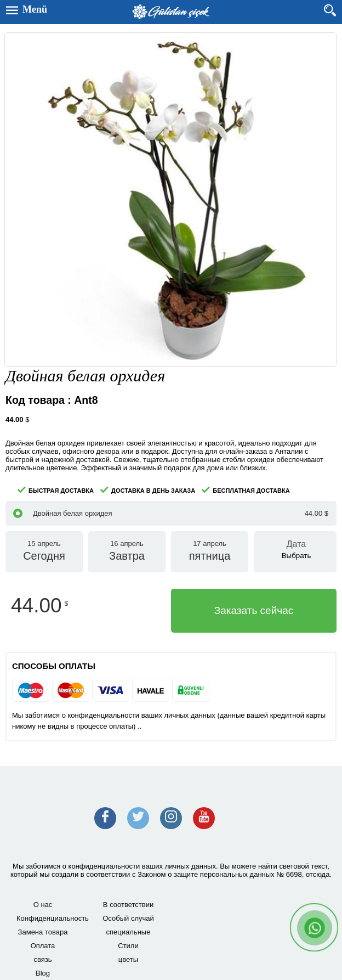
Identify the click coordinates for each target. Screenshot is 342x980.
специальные (129, 932)
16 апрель (127, 552)
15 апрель (44, 552)
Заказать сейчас (254, 610)
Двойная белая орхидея (171, 513)
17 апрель (210, 552)
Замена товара (43, 932)
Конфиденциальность (51, 918)
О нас (43, 905)
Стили (128, 946)
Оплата (43, 946)
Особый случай (128, 918)
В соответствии (128, 905)
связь (42, 959)
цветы (128, 959)
